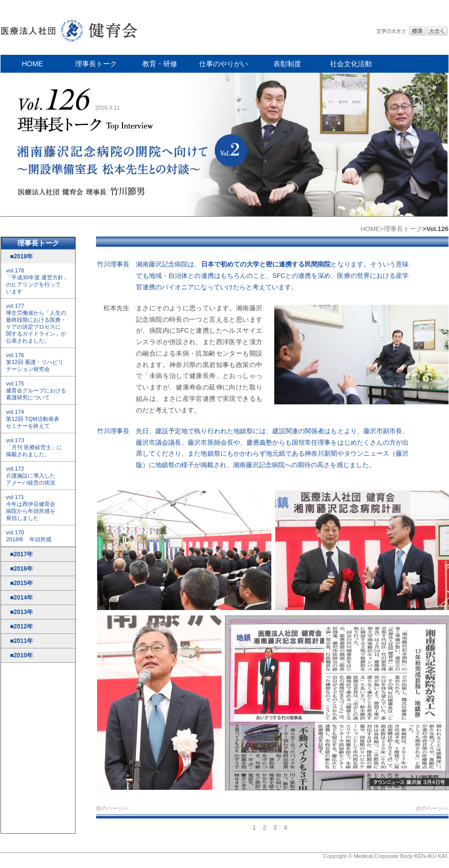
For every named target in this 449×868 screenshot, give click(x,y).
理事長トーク (96, 64)
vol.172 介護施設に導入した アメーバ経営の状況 (31, 476)
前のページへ (112, 808)
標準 (417, 31)
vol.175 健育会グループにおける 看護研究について (36, 390)
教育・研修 (160, 64)
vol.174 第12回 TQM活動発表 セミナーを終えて (33, 419)
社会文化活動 (351, 64)
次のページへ (432, 808)
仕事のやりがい (224, 64)
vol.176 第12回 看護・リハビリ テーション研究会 (35, 362)
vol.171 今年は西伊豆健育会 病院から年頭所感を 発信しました (31, 507)
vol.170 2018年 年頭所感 (29, 536)
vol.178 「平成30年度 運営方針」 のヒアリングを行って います (37, 281)
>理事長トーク (401, 229)
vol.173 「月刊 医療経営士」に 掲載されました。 (34, 447)
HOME (32, 64)
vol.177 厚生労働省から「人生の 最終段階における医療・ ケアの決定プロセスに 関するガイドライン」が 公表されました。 (36, 323)
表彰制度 (287, 64)
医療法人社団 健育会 (70, 27)
